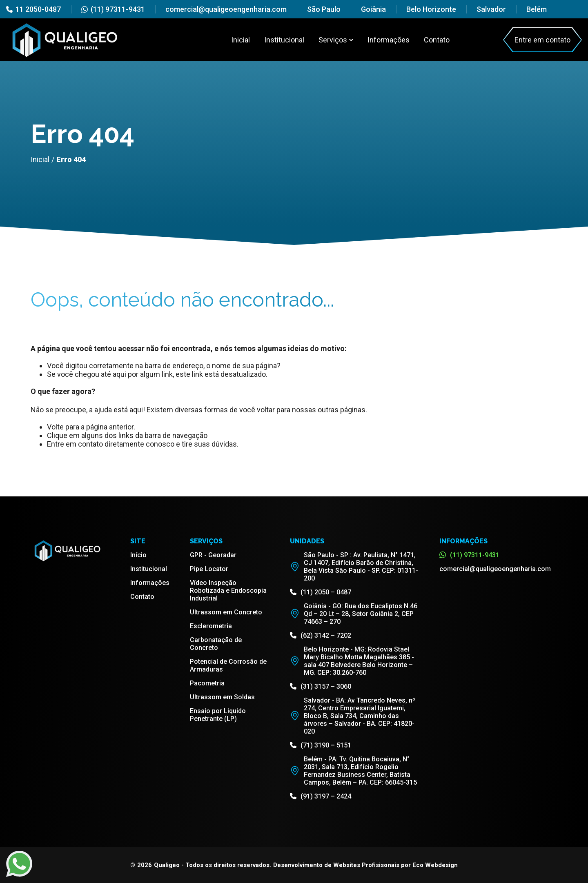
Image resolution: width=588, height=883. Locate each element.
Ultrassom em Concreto (226, 612)
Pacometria (207, 683)
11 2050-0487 (33, 9)
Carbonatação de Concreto (216, 644)
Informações (389, 40)
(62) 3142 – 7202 (321, 635)
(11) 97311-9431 (113, 9)
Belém (537, 9)
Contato (437, 40)
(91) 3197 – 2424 (321, 796)
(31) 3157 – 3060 (321, 686)
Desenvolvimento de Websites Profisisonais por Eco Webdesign (365, 865)
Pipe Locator (209, 569)
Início (138, 555)
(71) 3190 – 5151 (321, 745)
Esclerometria (211, 626)
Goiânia (373, 9)
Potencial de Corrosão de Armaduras (228, 665)
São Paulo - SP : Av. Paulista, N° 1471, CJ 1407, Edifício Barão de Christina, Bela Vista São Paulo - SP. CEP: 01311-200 (354, 567)
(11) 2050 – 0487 (321, 592)
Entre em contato (542, 40)
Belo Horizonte (431, 9)
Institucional (284, 40)
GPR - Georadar (213, 555)
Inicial (241, 40)
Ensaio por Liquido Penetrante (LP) (218, 715)
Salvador (491, 9)
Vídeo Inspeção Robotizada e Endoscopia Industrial (228, 591)
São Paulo (324, 9)
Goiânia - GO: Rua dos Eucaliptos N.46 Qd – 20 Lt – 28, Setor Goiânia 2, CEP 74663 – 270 (354, 614)
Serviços (336, 40)
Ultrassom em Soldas (222, 697)
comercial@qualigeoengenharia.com (226, 9)
